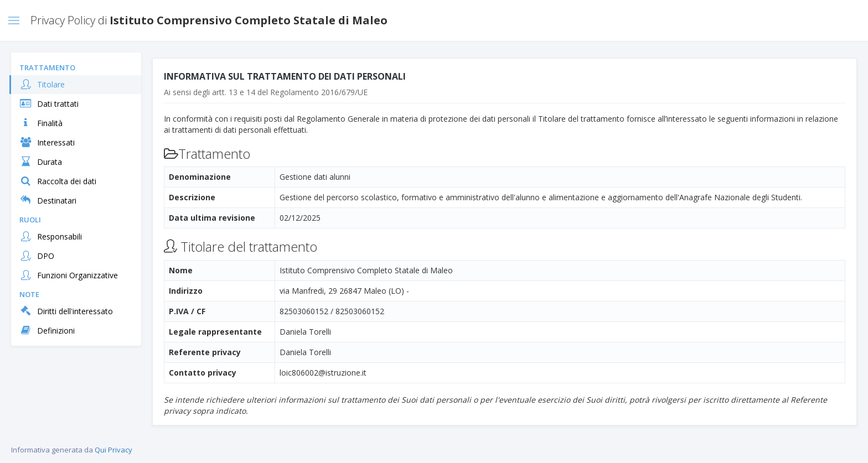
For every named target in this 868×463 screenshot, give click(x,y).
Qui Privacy (113, 450)
